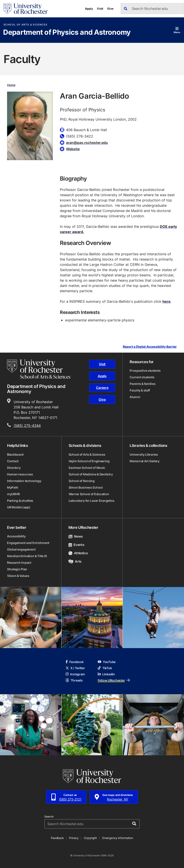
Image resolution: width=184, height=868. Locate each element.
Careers (102, 388)
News (76, 536)
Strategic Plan (17, 569)
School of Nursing (82, 481)
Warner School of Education (89, 494)
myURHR (13, 494)
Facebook (75, 662)
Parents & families (143, 384)
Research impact (19, 563)
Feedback (57, 838)
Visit (100, 9)
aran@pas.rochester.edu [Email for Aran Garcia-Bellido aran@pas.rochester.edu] (87, 143)
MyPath (13, 487)
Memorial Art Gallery (144, 461)
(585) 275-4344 (27, 426)
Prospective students (145, 371)
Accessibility (16, 536)
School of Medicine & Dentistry (91, 474)
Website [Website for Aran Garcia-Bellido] (73, 149)
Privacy (74, 838)
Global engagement (21, 549)
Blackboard (15, 454)
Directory (14, 468)
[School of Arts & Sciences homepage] (39, 369)
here (167, 301)
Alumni (135, 397)
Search (49, 817)
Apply (89, 9)
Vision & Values (18, 576)
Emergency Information (118, 838)
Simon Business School (86, 487)
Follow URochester (114, 680)
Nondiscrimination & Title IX (27, 556)
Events (76, 545)
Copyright (90, 838)
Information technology (24, 481)
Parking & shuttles (20, 501)
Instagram (75, 674)
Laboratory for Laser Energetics (92, 501)
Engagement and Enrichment (28, 543)
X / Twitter (75, 668)
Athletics (78, 553)
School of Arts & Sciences (25, 25)
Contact (13, 461)
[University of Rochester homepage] (26, 9)
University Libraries (144, 454)
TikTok (105, 668)
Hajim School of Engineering (89, 461)
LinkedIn (106, 674)
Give (110, 9)
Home (11, 85)
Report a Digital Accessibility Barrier (150, 347)
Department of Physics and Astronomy (67, 33)
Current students (142, 377)
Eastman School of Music (87, 468)
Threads (74, 680)
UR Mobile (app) (19, 507)
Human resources (20, 474)
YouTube (107, 662)
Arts (75, 561)
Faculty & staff (140, 390)
